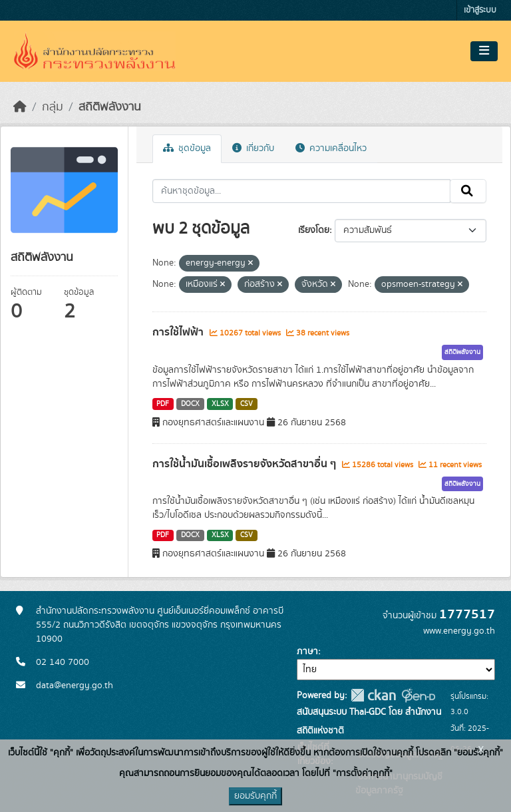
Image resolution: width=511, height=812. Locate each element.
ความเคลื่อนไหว (331, 148)
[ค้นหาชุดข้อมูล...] (302, 191)
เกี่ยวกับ (253, 148)
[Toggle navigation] (484, 51)
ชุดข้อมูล (187, 148)
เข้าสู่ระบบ (480, 10)
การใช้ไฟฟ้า (179, 332)
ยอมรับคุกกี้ (255, 796)
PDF (163, 404)
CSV (247, 404)
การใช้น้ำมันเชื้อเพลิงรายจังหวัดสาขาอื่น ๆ (246, 464)
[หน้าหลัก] (20, 107)
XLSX (220, 404)
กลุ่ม (53, 107)
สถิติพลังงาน (110, 107)
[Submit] (468, 191)
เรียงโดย (314, 230)
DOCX (190, 404)
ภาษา (307, 652)
